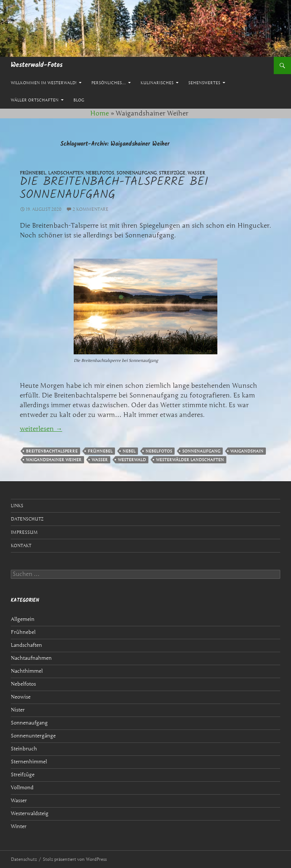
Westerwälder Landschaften (190, 460)
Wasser (100, 460)
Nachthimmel (27, 671)
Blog (79, 100)
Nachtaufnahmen (31, 658)
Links (17, 506)
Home (100, 113)
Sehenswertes (204, 83)
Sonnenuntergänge (33, 736)
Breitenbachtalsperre (52, 451)
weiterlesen (41, 429)
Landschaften (26, 645)
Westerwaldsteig (30, 814)
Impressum (24, 532)
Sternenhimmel (29, 762)
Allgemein (23, 619)
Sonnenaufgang (201, 451)
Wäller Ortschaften (35, 100)
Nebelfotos (159, 451)
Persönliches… (108, 83)
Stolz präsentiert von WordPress (75, 859)
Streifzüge (23, 775)
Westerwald (132, 460)
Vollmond (22, 788)
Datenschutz (27, 519)
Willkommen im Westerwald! (44, 83)
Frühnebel (100, 451)
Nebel (129, 451)
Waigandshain (247, 451)
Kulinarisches (157, 83)
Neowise (21, 697)
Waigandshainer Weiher (54, 460)
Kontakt (21, 546)
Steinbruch (24, 749)
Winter (19, 826)
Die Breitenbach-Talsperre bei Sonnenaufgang (114, 189)
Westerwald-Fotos (37, 65)
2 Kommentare (91, 209)
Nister (18, 710)
